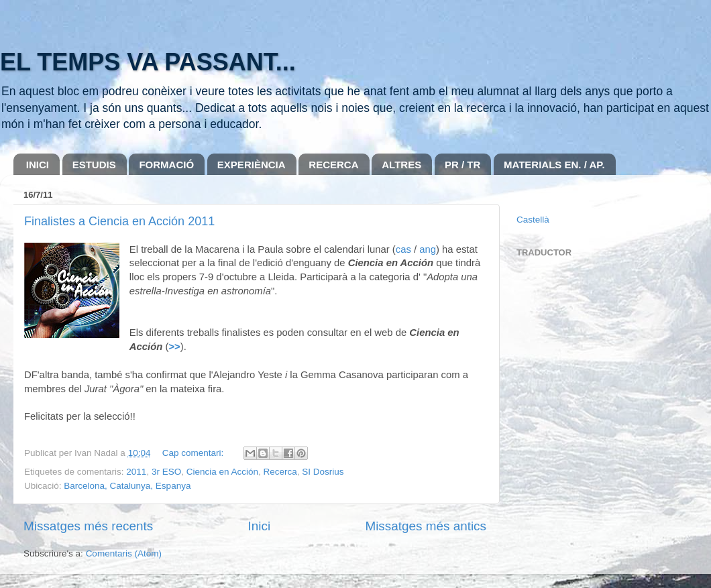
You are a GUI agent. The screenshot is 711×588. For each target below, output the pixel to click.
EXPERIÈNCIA (252, 165)
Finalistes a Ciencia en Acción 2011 (119, 221)
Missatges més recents (88, 526)
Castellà (533, 220)
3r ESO (166, 472)
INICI (38, 165)
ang (428, 249)
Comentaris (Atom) (124, 553)
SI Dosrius (323, 472)
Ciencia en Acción (222, 472)
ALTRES (401, 165)
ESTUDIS (94, 165)
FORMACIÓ (166, 165)
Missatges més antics (426, 526)
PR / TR (462, 165)
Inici (260, 526)
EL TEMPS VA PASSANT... (148, 62)
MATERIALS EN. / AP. (554, 165)
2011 (136, 472)
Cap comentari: (194, 453)
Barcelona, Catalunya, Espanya (127, 486)
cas (403, 249)
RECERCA (333, 165)
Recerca (280, 472)
